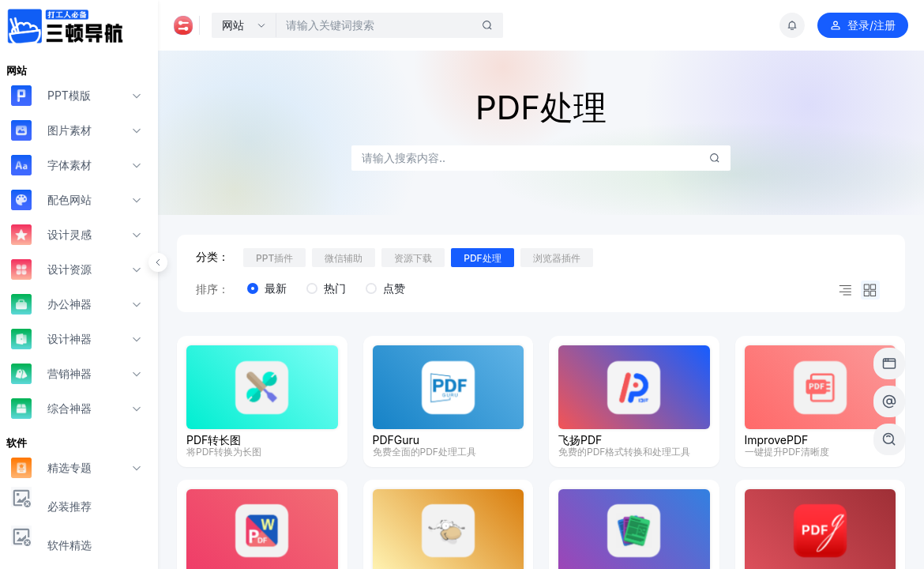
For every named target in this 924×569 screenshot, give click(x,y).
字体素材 (51, 165)
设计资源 (51, 269)
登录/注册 (863, 25)
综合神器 (51, 408)
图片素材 (51, 130)
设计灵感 (51, 234)
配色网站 (51, 200)
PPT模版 (51, 95)
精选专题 (51, 467)
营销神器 (51, 373)
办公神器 (51, 304)
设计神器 (51, 339)
